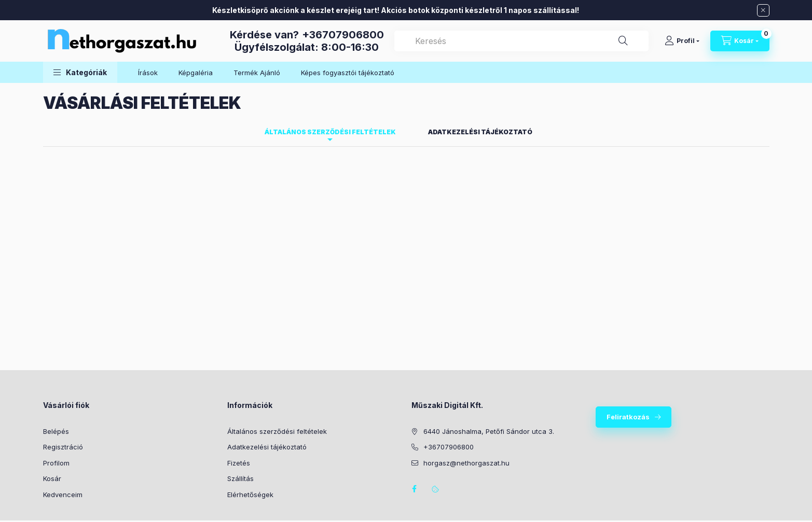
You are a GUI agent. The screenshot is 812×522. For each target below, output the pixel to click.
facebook (415, 489)
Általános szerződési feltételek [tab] (330, 132)
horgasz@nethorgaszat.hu (466, 463)
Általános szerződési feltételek (277, 431)
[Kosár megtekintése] (740, 41)
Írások (148, 73)
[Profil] (682, 41)
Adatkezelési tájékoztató (267, 447)
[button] (80, 72)
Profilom (56, 463)
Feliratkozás (628, 417)
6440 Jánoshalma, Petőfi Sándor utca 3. (489, 431)
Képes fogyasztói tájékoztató (348, 73)
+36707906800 (343, 35)
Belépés (56, 431)
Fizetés (239, 463)
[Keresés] (623, 41)
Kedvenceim (63, 495)
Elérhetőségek (250, 495)
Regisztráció (63, 447)
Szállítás (240, 478)
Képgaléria (196, 73)
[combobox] (521, 41)
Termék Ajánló (257, 73)
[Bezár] (763, 10)
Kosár (52, 478)
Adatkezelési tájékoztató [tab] (480, 132)
